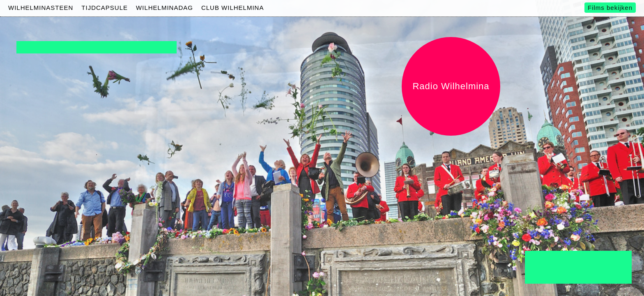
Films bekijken (610, 8)
